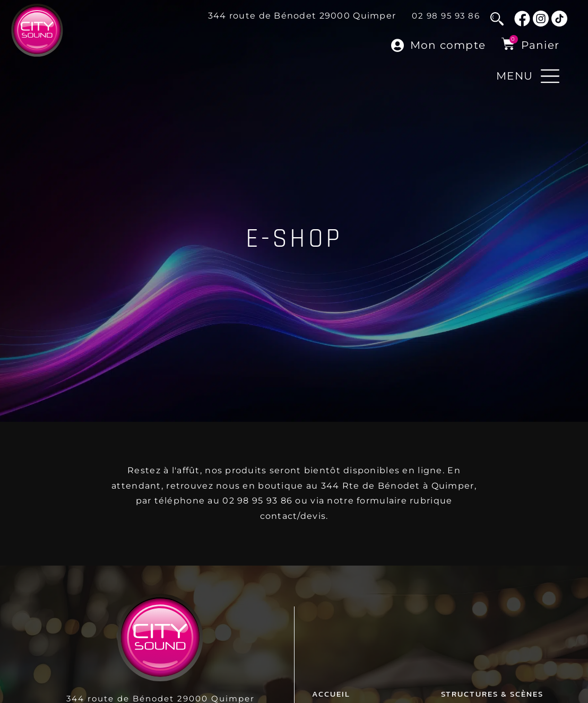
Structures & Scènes (492, 683)
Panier (541, 45)
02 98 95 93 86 (446, 16)
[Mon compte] (398, 45)
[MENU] (550, 76)
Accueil (331, 683)
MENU (514, 76)
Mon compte (448, 45)
